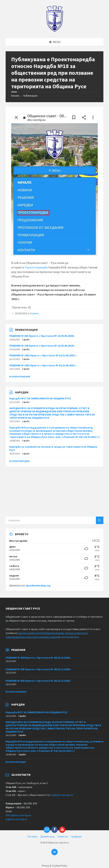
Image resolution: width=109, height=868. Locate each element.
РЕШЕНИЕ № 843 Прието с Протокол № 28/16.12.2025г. (38, 669)
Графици (76, 836)
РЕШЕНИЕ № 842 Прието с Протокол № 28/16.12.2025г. (38, 681)
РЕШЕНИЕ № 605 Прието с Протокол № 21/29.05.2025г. (42, 336)
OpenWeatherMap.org (38, 585)
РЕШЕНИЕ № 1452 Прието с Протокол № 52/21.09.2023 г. (43, 365)
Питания (32, 836)
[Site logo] (55, 31)
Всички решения (20, 377)
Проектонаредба (36, 267)
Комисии (63, 836)
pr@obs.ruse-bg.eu (62, 795)
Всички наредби (19, 461)
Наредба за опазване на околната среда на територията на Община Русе (53, 448)
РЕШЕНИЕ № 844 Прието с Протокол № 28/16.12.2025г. (38, 658)
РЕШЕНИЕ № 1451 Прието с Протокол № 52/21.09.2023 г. (43, 355)
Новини (34, 313)
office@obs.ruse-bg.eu (18, 815)
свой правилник (70, 637)
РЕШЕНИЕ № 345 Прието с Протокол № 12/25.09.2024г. (42, 346)
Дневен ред (47, 836)
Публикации (30, 96)
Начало (15, 96)
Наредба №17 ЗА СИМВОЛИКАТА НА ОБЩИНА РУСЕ (40, 398)
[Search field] (52, 520)
